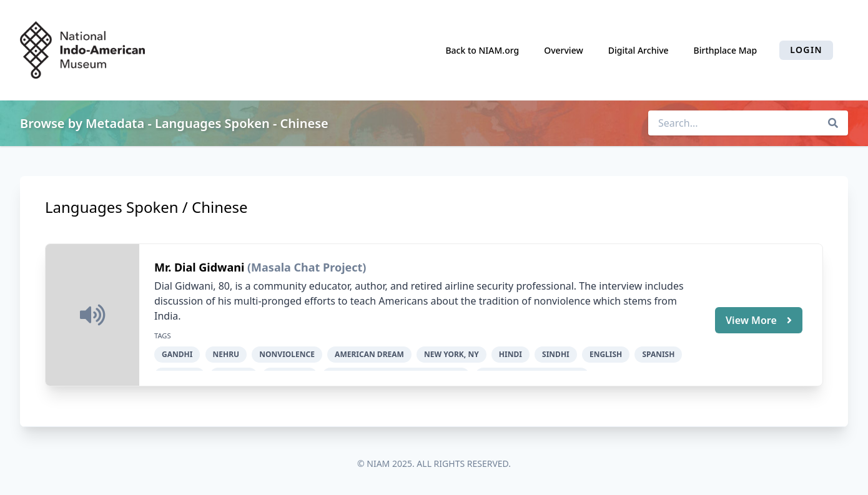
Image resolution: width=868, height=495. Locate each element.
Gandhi (177, 354)
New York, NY (451, 354)
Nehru (226, 354)
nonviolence (287, 354)
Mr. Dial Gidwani (201, 267)
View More (759, 320)
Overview (564, 50)
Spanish (658, 354)
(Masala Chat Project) (307, 267)
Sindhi (556, 354)
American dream (369, 354)
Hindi (510, 354)
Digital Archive (639, 50)
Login (806, 50)
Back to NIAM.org (482, 50)
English (606, 354)
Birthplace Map (726, 50)
